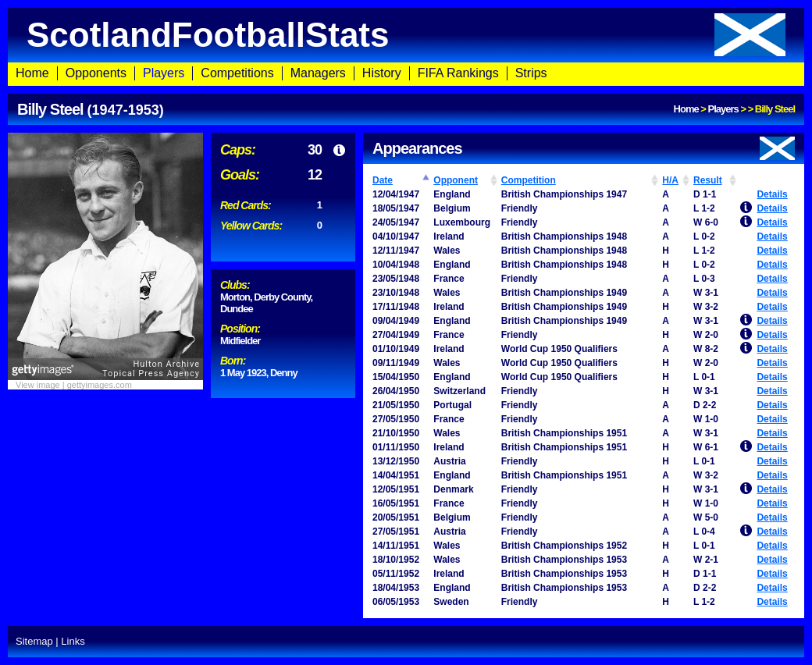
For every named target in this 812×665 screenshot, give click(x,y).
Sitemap (34, 641)
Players (164, 73)
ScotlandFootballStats (406, 35)
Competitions (237, 73)
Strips (531, 73)
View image (38, 385)
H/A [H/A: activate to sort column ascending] (670, 180)
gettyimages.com (100, 385)
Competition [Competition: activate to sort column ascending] (529, 180)
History (382, 73)
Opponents (96, 73)
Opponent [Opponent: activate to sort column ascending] (456, 180)
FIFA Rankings (458, 73)
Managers (318, 73)
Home (32, 73)
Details (772, 194)
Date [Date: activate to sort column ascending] (383, 180)
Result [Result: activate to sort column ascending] (708, 180)
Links (73, 641)
